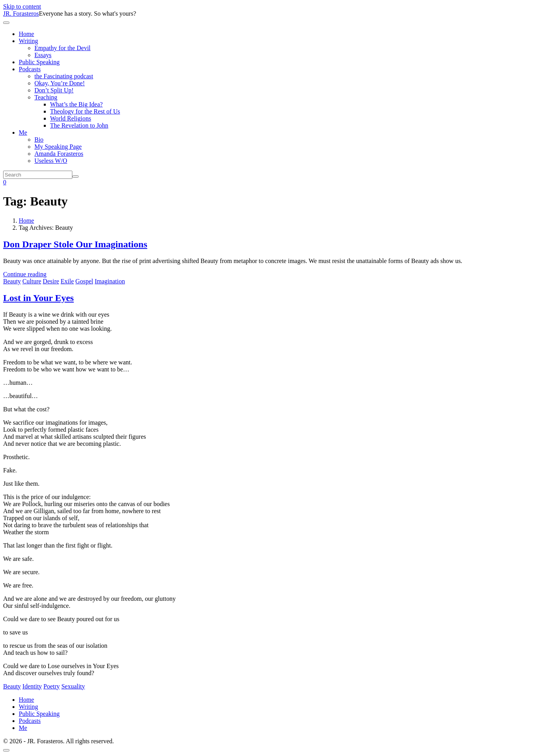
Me (23, 132)
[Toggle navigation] (6, 23)
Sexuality (73, 686)
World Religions (71, 118)
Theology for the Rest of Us (85, 111)
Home (26, 34)
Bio (39, 140)
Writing (28, 41)
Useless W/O (51, 161)
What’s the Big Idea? (76, 104)
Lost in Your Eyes (39, 298)
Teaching (46, 97)
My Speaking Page (58, 147)
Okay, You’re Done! (60, 83)
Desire (51, 281)
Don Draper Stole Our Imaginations (75, 244)
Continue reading (25, 274)
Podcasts (30, 69)
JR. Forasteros (21, 14)
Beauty (12, 281)
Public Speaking (39, 62)
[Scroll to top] (6, 750)
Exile (67, 281)
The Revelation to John (79, 125)
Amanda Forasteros (59, 154)
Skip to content (22, 6)
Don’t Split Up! (54, 90)
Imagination (110, 281)
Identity (32, 686)
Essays (43, 55)
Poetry (52, 686)
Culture (32, 281)
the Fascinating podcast (64, 76)
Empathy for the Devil (63, 48)
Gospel (84, 281)
